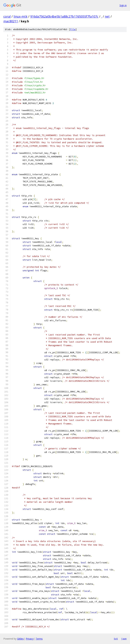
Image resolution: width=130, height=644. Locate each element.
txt (116, 639)
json (124, 639)
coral (7, 16)
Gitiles (20, 639)
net (107, 16)
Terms (39, 639)
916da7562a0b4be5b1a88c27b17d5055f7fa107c (64, 16)
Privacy (30, 639)
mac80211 (11, 21)
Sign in (123, 5)
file (73, 29)
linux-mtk (20, 16)
